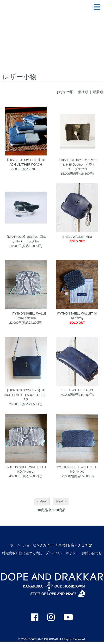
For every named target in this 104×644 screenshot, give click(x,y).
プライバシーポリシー (62, 553)
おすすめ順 (65, 92)
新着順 (98, 92)
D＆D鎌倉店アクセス (74, 545)
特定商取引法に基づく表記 (22, 553)
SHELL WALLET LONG (77, 390)
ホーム (15, 545)
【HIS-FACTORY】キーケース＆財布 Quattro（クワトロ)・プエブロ (77, 165)
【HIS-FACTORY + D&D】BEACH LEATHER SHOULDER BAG (26, 395)
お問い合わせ (92, 553)
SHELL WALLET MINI (77, 237)
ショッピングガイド (38, 545)
